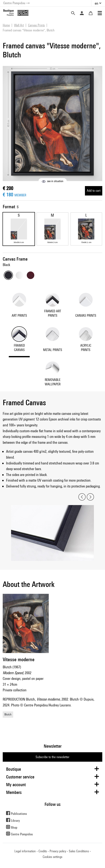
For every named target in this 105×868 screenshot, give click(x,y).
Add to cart (94, 191)
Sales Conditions (79, 851)
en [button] (97, 3)
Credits (43, 851)
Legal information (25, 851)
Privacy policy (58, 851)
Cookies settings (52, 857)
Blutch (8, 714)
